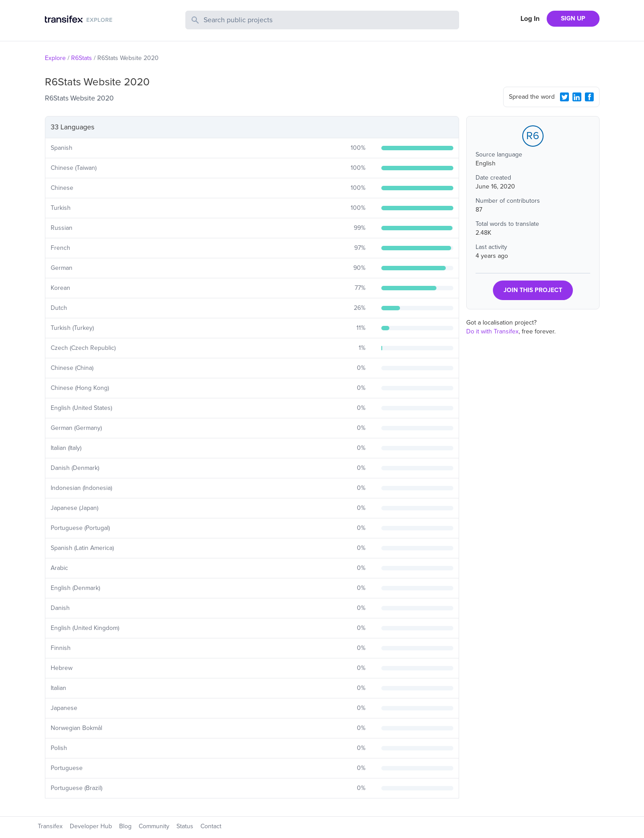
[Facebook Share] (589, 97)
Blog (125, 826)
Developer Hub (91, 826)
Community (154, 826)
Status (185, 826)
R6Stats (82, 58)
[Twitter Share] (564, 97)
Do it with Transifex (492, 331)
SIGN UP (573, 18)
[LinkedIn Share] (577, 97)
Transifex (50, 826)
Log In (530, 19)
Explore (55, 58)
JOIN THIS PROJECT (533, 290)
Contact (211, 826)
